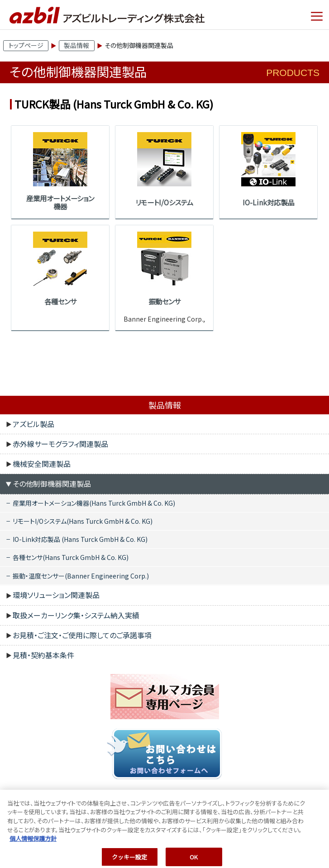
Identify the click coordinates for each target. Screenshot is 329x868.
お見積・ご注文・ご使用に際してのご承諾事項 (82, 635)
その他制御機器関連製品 (52, 484)
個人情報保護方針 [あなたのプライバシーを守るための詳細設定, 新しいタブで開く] (33, 842)
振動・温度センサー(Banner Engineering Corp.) (81, 576)
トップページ (26, 45)
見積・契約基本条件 (43, 655)
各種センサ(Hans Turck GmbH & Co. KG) (71, 557)
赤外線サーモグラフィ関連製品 (60, 444)
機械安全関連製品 (42, 464)
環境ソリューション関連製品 (56, 595)
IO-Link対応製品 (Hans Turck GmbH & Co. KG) (80, 539)
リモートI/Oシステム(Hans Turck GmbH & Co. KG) (83, 521)
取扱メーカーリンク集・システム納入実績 (76, 615)
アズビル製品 (33, 424)
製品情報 (76, 45)
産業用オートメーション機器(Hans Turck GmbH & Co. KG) (94, 503)
